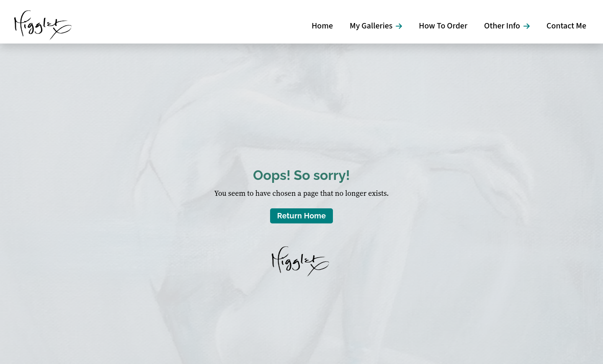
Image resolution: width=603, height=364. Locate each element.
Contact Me (566, 26)
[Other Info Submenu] (529, 26)
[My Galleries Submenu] (401, 26)
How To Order (443, 26)
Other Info (502, 26)
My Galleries (371, 26)
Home (322, 26)
